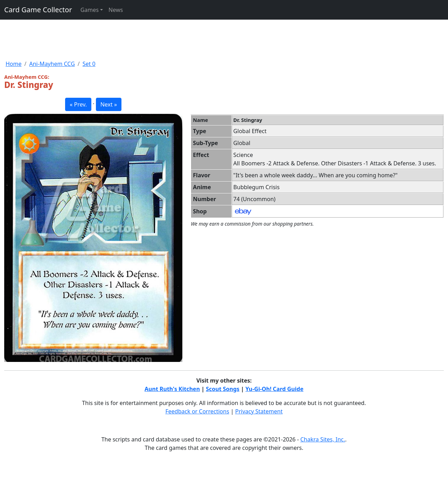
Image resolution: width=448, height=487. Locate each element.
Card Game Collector (38, 10)
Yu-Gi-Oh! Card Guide (274, 389)
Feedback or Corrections (197, 411)
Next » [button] (109, 104)
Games (90, 10)
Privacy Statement (259, 411)
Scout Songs (223, 389)
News (116, 10)
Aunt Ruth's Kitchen (172, 389)
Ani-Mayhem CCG (52, 64)
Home (14, 64)
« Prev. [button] (78, 104)
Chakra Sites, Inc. (323, 439)
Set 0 (89, 64)
